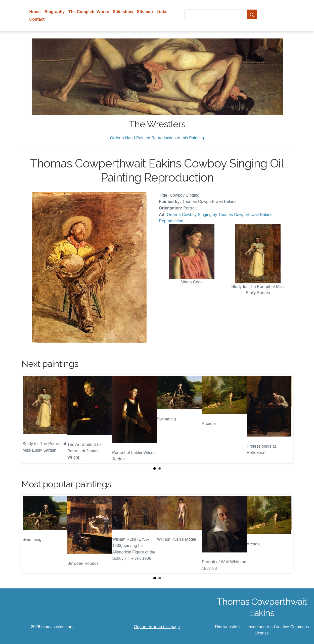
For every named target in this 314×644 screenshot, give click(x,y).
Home (35, 12)
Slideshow (123, 12)
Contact (37, 19)
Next (285, 419)
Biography (55, 12)
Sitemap (145, 12)
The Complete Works (89, 12)
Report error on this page (157, 627)
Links (162, 12)
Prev (29, 419)
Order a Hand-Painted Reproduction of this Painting (157, 138)
